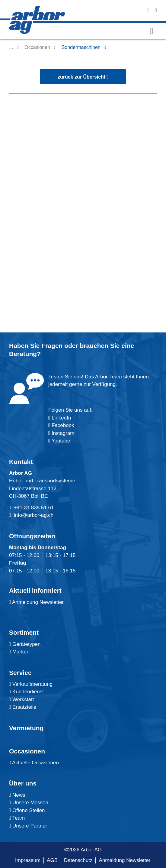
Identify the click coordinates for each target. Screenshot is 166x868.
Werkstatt (21, 700)
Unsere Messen (29, 803)
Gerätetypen (25, 644)
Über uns (23, 783)
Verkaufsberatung (31, 684)
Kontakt (21, 462)
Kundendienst (26, 692)
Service (20, 673)
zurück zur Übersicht (81, 77)
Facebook (62, 425)
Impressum (28, 860)
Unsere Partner (28, 826)
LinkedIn (61, 418)
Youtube (59, 441)
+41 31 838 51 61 (34, 508)
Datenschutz (78, 860)
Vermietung (26, 728)
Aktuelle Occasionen (34, 763)
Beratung (23, 354)
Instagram (62, 433)
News (17, 795)
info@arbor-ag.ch (34, 515)
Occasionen (37, 47)
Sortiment (24, 632)
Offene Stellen (27, 810)
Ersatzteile (23, 707)
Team (17, 818)
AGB (52, 860)
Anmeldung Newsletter (36, 602)
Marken (19, 652)
